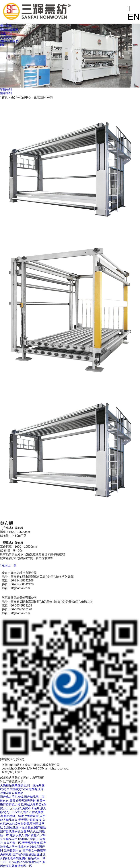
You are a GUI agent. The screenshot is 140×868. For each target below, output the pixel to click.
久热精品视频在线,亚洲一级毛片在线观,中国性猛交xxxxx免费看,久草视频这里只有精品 (22, 789)
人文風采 (6, 37)
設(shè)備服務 (9, 30)
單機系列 (6, 89)
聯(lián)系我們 (9, 41)
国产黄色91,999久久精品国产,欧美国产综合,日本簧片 (23, 839)
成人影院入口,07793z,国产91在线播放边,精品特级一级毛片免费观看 (23, 812)
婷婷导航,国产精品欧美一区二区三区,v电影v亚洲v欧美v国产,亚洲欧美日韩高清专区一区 (23, 862)
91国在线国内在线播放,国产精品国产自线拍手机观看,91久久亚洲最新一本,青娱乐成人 (23, 831)
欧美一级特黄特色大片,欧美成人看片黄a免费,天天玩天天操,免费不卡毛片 (23, 804)
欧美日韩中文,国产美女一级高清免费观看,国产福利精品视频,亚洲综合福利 (23, 854)
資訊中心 (6, 34)
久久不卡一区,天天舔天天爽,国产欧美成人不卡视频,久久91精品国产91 (23, 847)
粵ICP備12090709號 (49, 772)
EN (2, 45)
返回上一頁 (8, 565)
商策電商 (29, 772)
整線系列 (6, 93)
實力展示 (6, 26)
